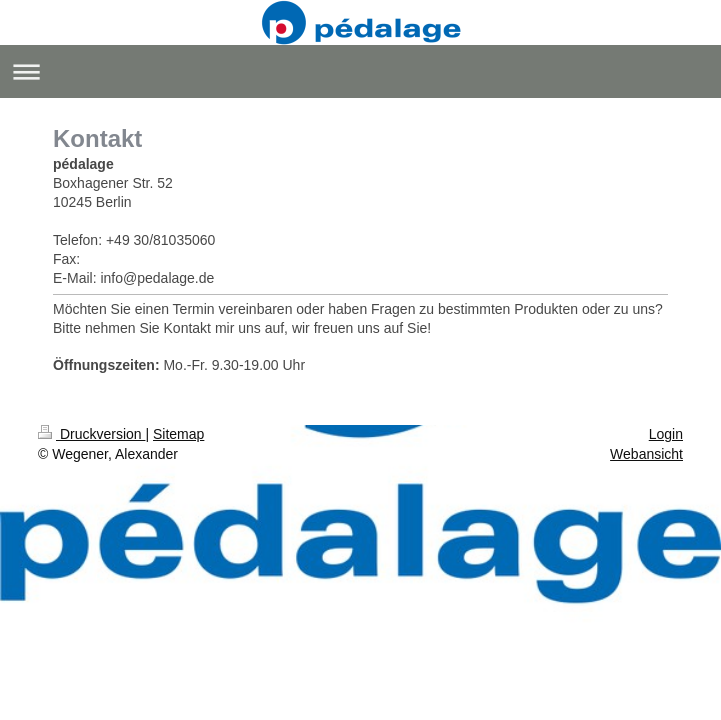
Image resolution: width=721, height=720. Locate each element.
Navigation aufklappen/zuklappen (360, 71)
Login (666, 434)
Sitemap (178, 434)
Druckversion (91, 434)
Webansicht (646, 454)
